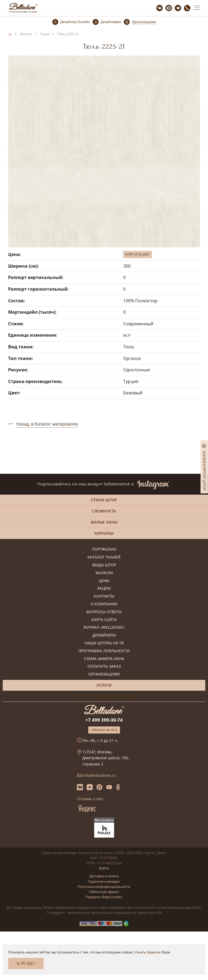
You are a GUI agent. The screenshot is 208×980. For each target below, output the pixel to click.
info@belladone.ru (99, 775)
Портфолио (104, 549)
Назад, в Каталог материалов (47, 424)
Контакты (104, 596)
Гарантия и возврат (104, 882)
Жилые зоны (104, 522)
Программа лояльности (104, 651)
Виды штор (104, 565)
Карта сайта (104, 620)
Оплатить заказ (104, 666)
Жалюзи (104, 573)
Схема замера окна (104, 659)
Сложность (104, 511)
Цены (104, 581)
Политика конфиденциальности (104, 887)
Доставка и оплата (104, 876)
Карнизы (104, 533)
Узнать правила (147, 952)
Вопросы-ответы (104, 612)
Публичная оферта (104, 892)
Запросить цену (138, 254)
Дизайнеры (104, 635)
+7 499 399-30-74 (104, 720)
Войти (104, 868)
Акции (104, 588)
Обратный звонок (104, 730)
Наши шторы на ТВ (104, 643)
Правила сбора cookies (104, 897)
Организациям (104, 674)
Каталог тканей (104, 557)
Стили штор (104, 500)
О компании (104, 604)
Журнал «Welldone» (104, 627)
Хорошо (26, 963)
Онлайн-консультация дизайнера (104, 696)
